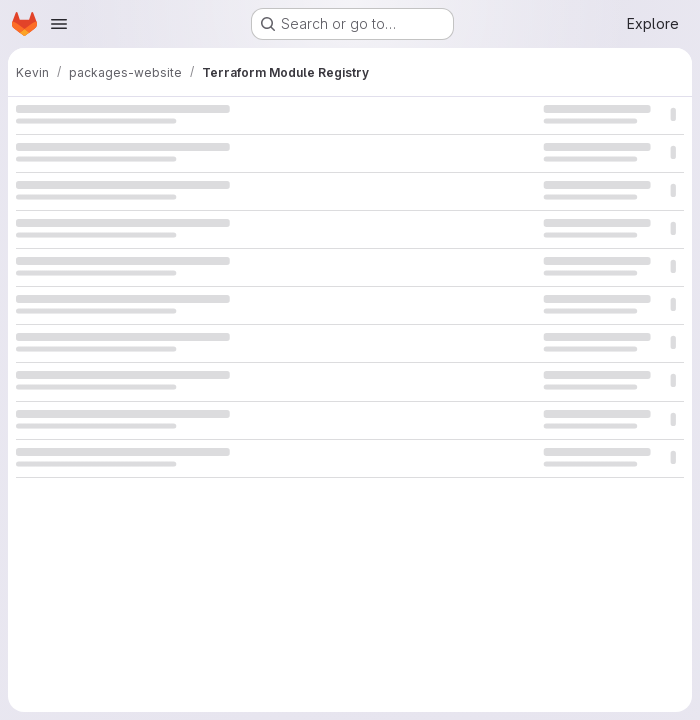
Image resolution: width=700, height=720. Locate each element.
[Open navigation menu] (59, 24)
